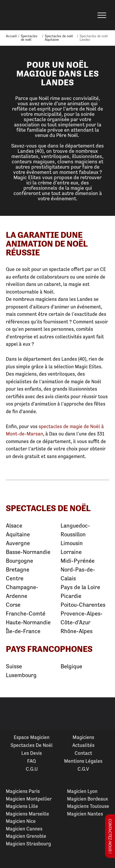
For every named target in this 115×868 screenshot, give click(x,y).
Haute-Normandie (28, 622)
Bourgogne (19, 561)
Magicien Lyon (82, 791)
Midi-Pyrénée (78, 561)
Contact (83, 753)
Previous (11, 714)
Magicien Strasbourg (28, 844)
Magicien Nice (21, 821)
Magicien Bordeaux (87, 799)
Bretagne (18, 570)
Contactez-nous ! (110, 836)
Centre (15, 578)
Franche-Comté (26, 614)
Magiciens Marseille (28, 814)
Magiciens (83, 737)
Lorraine (71, 552)
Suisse (14, 666)
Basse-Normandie (28, 552)
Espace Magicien (32, 737)
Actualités (83, 745)
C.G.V (83, 769)
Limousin (72, 543)
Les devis (32, 753)
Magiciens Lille (22, 806)
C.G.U (32, 769)
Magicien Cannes (24, 829)
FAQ (32, 761)
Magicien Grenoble (26, 836)
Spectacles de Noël (32, 745)
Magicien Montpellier (29, 799)
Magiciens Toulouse (88, 806)
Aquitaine (18, 534)
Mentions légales (83, 761)
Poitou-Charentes (83, 605)
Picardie (71, 596)
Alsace (14, 526)
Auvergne (18, 543)
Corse (13, 605)
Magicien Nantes (85, 814)
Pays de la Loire (80, 587)
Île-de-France (23, 631)
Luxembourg (21, 675)
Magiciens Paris (23, 791)
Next (104, 714)
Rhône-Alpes (77, 631)
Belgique (71, 666)
